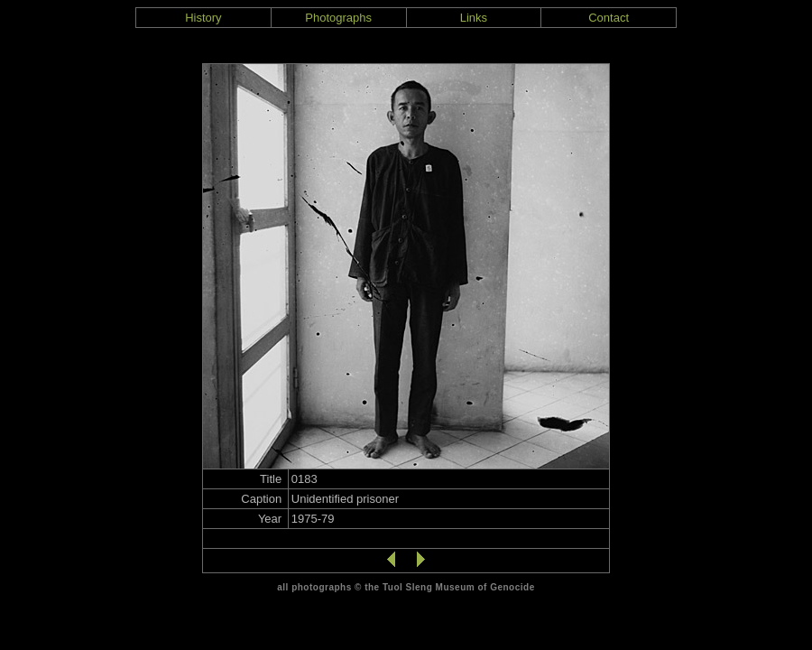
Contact (609, 18)
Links (474, 18)
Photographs (338, 18)
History (203, 18)
